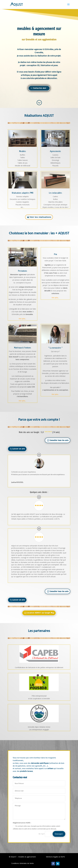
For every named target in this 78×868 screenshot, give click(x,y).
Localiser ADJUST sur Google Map (41, 613)
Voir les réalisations (41, 217)
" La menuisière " (55, 348)
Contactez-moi (40, 88)
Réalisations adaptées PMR (23, 193)
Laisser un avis (19, 449)
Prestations (23, 271)
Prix (55, 254)
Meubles (23, 151)
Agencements (55, 151)
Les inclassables (55, 193)
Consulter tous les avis (59, 440)
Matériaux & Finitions (23, 348)
